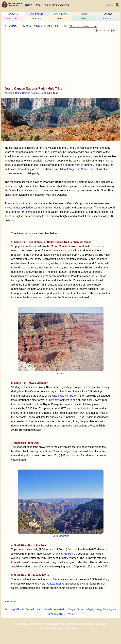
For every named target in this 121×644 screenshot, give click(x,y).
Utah (87, 609)
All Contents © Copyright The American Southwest (39, 624)
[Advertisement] (60, 60)
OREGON (37, 19)
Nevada (48, 609)
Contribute (101, 624)
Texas (80, 609)
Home (28, 5)
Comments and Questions (80, 624)
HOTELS (60, 26)
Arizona (9, 93)
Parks (37, 5)
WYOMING (108, 19)
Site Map (76, 628)
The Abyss (60, 374)
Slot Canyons (109, 609)
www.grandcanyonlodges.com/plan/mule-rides (32, 208)
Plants (54, 5)
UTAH (84, 19)
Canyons (64, 5)
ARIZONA (13, 14)
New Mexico (60, 609)
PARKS (37, 26)
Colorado (30, 609)
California (19, 609)
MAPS (27, 26)
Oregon (72, 609)
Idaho (40, 609)
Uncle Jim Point (60, 536)
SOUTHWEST (68, 614)
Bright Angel (68, 169)
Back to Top (10, 602)
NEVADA (108, 14)
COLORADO (60, 14)
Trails (45, 5)
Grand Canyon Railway (66, 396)
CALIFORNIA (37, 14)
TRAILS (48, 26)
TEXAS (60, 19)
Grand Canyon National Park (30, 93)
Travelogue (53, 614)
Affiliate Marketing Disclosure (55, 628)
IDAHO (84, 14)
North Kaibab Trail (50, 584)
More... (110, 5)
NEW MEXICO (13, 19)
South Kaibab (89, 169)
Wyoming (96, 609)
